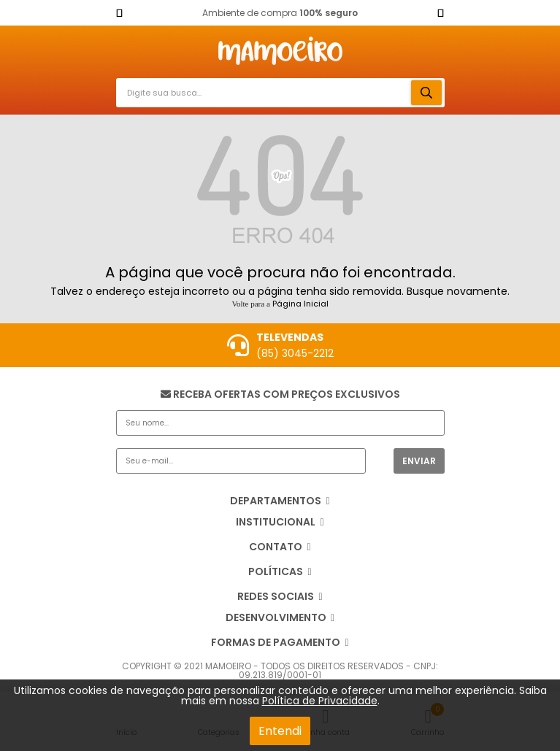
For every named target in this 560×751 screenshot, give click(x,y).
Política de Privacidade (320, 701)
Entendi (280, 731)
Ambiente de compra (280, 13)
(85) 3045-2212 (295, 353)
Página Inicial (300, 304)
